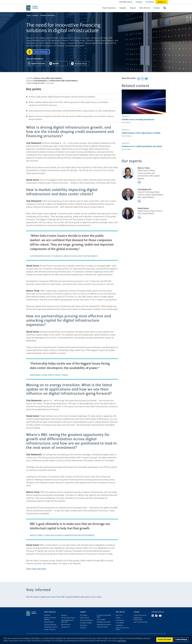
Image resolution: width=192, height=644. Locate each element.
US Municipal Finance (68, 618)
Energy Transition (50, 630)
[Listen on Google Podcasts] (80, 64)
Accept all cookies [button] (164, 640)
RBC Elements (66, 625)
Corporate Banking (50, 625)
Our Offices (150, 2)
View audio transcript (36, 569)
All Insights (84, 615)
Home (28, 15)
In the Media (120, 623)
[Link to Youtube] (161, 616)
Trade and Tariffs (102, 627)
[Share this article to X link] (142, 79)
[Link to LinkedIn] (153, 616)
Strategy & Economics (104, 625)
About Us (119, 615)
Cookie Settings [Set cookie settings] (181, 640)
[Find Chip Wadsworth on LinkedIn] (139, 201)
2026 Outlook (84, 618)
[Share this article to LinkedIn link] (138, 79)
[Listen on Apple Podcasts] (37, 64)
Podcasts (83, 628)
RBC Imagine (101, 620)
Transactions (65, 627)
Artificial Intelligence (87, 620)
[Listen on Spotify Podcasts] (59, 64)
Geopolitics (84, 625)
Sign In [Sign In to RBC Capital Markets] (162, 2)
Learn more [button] (121, 641)
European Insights (86, 623)
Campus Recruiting (140, 615)
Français (139, 2)
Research (64, 615)
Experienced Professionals (138, 619)
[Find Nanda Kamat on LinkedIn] (139, 217)
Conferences (120, 620)
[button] (109, 8)
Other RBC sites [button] (125, 2)
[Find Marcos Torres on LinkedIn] (139, 182)
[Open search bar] (165, 8)
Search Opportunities (140, 622)
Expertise (47, 615)
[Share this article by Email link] (146, 79)
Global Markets (49, 622)
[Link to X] (156, 616)
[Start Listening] (40, 52)
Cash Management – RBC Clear (68, 621)
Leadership (119, 625)
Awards (118, 618)
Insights (35, 15)
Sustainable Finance (51, 627)
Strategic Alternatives (48, 15)
